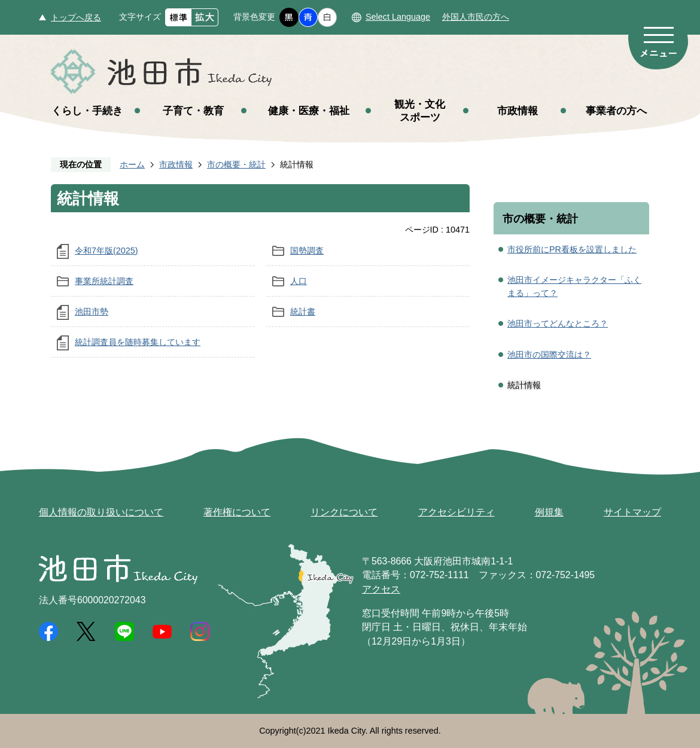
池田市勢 (92, 312)
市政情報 (518, 111)
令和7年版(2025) (106, 251)
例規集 (549, 512)
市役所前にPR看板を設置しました (572, 249)
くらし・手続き (87, 111)
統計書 (303, 312)
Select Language (398, 17)
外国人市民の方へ (476, 17)
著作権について (237, 512)
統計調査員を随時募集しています (138, 342)
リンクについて (344, 512)
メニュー (658, 41)
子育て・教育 (193, 111)
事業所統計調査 (104, 281)
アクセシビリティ (456, 512)
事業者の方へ (616, 111)
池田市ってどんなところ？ (558, 323)
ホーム (132, 164)
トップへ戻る (76, 17)
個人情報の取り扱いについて (101, 512)
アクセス (381, 589)
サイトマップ (632, 512)
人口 (299, 281)
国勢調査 (307, 251)
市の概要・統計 (236, 164)
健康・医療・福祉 (309, 111)
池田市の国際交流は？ (549, 355)
